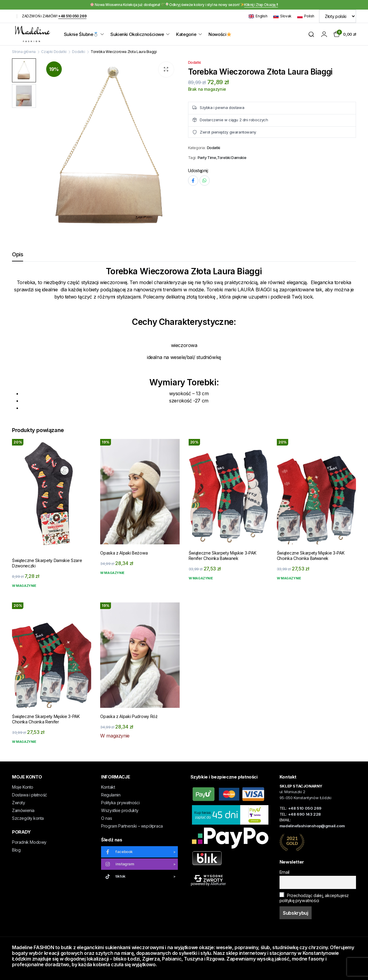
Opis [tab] (18, 254)
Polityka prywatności (120, 803)
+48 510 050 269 (72, 16)
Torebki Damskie (232, 158)
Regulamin (111, 795)
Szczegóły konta (28, 818)
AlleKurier (218, 884)
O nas (106, 818)
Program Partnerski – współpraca (132, 826)
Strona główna (24, 52)
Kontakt (108, 787)
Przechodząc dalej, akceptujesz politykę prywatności (314, 898)
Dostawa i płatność (30, 795)
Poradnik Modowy (29, 842)
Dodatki (78, 52)
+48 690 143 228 (304, 814)
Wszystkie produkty (120, 810)
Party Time (207, 158)
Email (284, 872)
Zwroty (19, 803)
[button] (166, 69)
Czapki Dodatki (54, 52)
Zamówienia (23, 810)
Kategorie (186, 34)
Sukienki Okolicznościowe (137, 34)
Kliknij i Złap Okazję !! (261, 5)
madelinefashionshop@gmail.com (312, 826)
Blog (16, 850)
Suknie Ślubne (81, 34)
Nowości (220, 34)
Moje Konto (23, 787)
